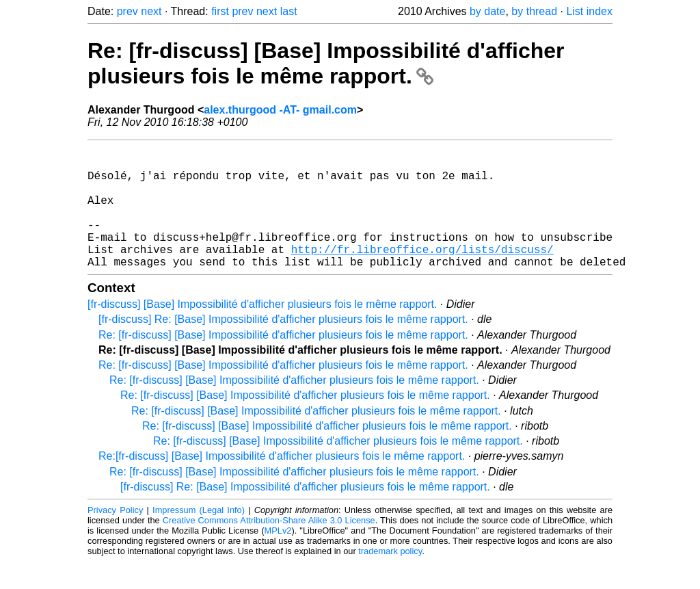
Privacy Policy (115, 537)
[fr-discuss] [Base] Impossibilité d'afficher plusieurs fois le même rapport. (262, 331)
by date (487, 11)
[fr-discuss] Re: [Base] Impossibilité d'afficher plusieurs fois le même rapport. (283, 346)
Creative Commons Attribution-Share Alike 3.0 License (269, 548)
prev (127, 11)
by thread (534, 11)
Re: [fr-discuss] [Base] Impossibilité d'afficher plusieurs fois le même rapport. (326, 63)
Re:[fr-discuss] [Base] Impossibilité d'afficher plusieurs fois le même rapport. (282, 483)
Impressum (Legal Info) (199, 537)
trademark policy (390, 578)
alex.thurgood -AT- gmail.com (280, 110)
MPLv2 (278, 558)
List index (589, 11)
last (289, 11)
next (151, 11)
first (220, 11)
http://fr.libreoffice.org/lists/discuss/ (422, 274)
